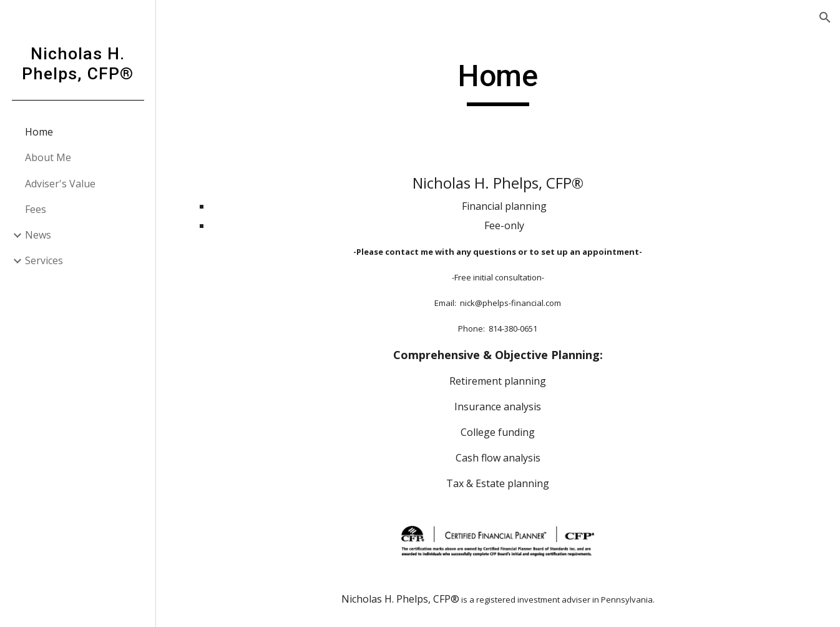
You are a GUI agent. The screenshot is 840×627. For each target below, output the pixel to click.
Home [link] (39, 132)
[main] (498, 82)
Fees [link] (36, 209)
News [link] (38, 235)
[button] (825, 17)
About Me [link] (48, 157)
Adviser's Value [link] (60, 184)
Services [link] (44, 260)
